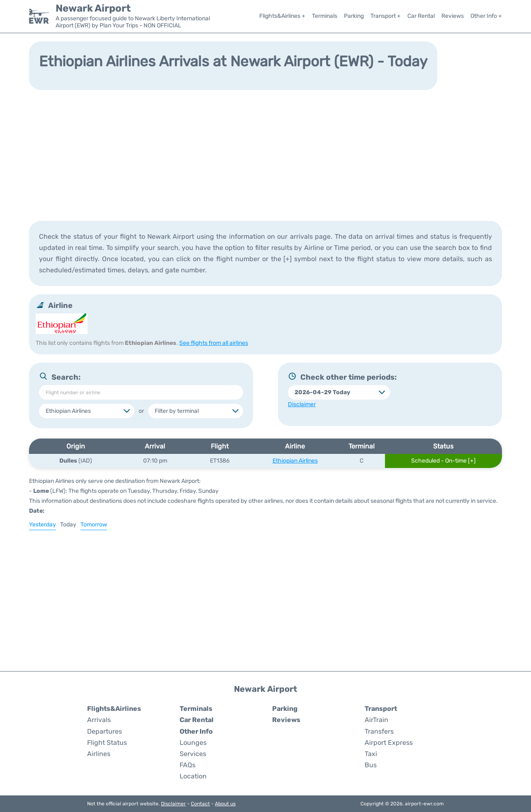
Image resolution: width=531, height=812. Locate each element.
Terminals (325, 16)
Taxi (371, 754)
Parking (354, 16)
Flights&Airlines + (282, 16)
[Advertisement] (265, 155)
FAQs (188, 765)
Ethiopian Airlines (295, 461)
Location (193, 776)
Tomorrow (94, 525)
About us (225, 804)
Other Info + (486, 16)
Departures (105, 731)
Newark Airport (93, 8)
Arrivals (99, 720)
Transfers (379, 731)
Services (193, 754)
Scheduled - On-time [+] (443, 461)
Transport (381, 709)
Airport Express (389, 743)
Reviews (453, 16)
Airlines (99, 754)
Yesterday (43, 525)
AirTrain (376, 720)
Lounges (193, 743)
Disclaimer (173, 804)
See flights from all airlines (214, 343)
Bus (371, 765)
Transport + (386, 16)
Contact (200, 804)
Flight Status (107, 743)
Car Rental (421, 16)
